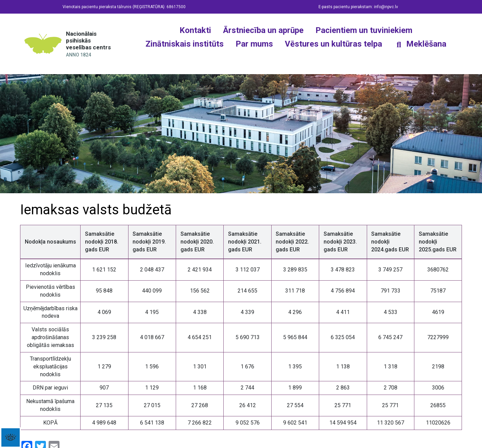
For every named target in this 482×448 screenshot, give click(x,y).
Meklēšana (426, 44)
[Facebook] (268, 57)
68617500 (176, 7)
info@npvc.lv (386, 7)
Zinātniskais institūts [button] (185, 44)
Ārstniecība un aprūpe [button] (263, 30)
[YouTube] (324, 57)
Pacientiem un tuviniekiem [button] (364, 30)
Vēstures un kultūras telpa (333, 44)
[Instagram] (287, 57)
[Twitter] (305, 57)
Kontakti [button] (195, 30)
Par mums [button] (254, 44)
